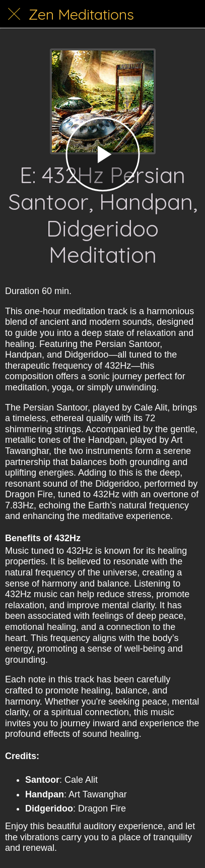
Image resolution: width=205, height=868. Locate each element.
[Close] (14, 14)
